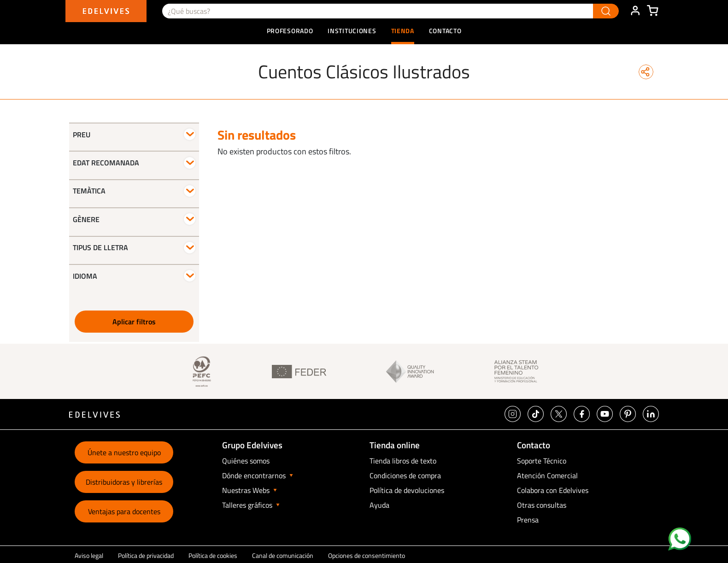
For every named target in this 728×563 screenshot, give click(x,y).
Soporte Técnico (542, 461)
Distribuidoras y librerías (124, 482)
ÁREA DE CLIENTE (635, 11)
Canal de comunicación (283, 555)
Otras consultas (542, 505)
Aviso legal (89, 555)
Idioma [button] (85, 276)
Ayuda (379, 505)
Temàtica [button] (89, 191)
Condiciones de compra (405, 475)
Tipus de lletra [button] (100, 247)
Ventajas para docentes (124, 511)
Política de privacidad (146, 555)
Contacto (445, 31)
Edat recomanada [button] (106, 163)
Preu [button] (82, 135)
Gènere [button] (86, 219)
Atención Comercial (547, 475)
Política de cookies (213, 555)
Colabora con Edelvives (553, 490)
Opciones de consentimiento (367, 555)
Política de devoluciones (407, 490)
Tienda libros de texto (403, 461)
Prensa (528, 520)
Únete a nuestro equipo (124, 452)
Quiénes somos (246, 461)
